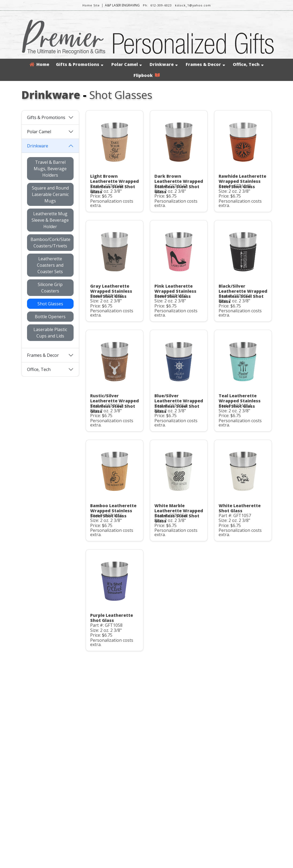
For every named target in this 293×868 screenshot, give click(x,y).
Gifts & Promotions (80, 64)
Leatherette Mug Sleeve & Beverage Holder (50, 220)
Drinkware (164, 64)
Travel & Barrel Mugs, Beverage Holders (50, 169)
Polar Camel (127, 64)
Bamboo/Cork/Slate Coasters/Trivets (50, 243)
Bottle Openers (50, 317)
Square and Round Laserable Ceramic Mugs (50, 194)
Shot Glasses (50, 304)
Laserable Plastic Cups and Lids (50, 333)
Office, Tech (248, 64)
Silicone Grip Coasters (50, 288)
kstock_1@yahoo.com (193, 5)
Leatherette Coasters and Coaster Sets (50, 265)
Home (39, 64)
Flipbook (147, 75)
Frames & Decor (205, 64)
